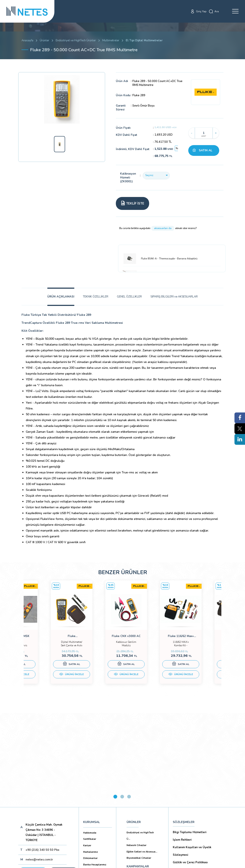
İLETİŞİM (133, 795)
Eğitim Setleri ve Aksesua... (142, 759)
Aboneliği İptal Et (50, 794)
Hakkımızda (90, 740)
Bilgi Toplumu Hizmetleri (190, 740)
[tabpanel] (48, 638)
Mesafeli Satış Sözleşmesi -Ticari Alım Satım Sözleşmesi (198, 804)
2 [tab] (122, 704)
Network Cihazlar (136, 753)
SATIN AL (206, 150)
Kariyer (87, 753)
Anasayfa (27, 40)
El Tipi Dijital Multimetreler (144, 40)
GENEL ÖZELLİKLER (129, 297)
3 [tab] (129, 704)
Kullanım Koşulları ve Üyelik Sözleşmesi (192, 759)
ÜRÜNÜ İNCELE (48, 679)
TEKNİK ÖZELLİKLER (96, 297)
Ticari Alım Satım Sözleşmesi (192, 815)
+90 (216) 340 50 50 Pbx (42, 758)
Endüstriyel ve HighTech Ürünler (76, 40)
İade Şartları (181, 823)
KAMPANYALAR (138, 774)
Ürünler (44, 40)
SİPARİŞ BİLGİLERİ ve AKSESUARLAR (174, 297)
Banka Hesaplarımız (95, 772)
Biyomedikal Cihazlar (139, 766)
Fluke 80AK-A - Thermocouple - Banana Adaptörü (160, 259)
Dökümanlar (90, 766)
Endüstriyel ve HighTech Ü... (140, 743)
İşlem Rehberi (182, 747)
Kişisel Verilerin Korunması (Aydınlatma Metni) (199, 781)
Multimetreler (111, 40)
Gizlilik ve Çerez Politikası (190, 770)
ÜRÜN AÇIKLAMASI (61, 297)
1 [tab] (115, 704)
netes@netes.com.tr (39, 767)
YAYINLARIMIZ (137, 784)
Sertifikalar (90, 747)
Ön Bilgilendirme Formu (189, 793)
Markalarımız (90, 760)
